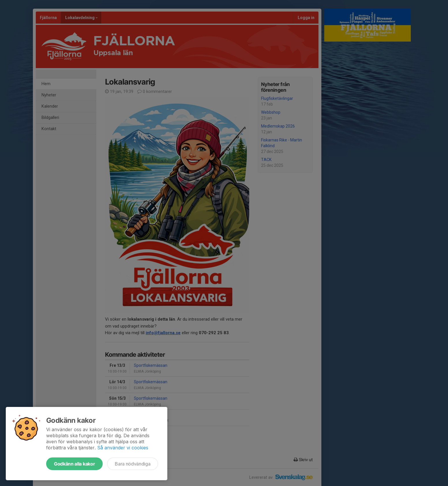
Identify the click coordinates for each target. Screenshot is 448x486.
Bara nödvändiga (133, 464)
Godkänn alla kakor (74, 464)
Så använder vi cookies (123, 448)
